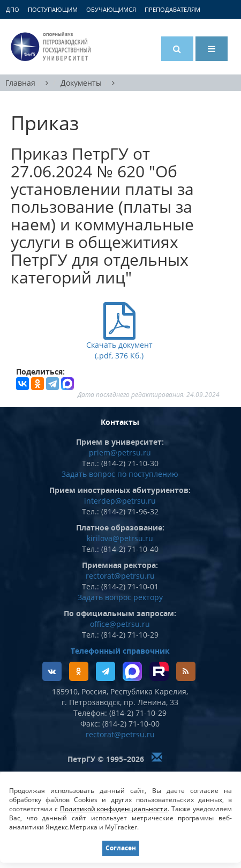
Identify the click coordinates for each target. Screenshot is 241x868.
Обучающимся (111, 9)
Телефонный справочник (120, 651)
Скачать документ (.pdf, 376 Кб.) (119, 343)
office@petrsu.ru (120, 624)
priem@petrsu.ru (120, 452)
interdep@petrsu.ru (120, 501)
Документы (81, 83)
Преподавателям (172, 9)
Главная (20, 83)
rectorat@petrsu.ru (120, 576)
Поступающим (53, 9)
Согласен (121, 848)
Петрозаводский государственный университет (51, 47)
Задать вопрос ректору (120, 597)
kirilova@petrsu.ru (120, 538)
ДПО (13, 9)
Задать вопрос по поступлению (120, 474)
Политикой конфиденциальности (114, 809)
